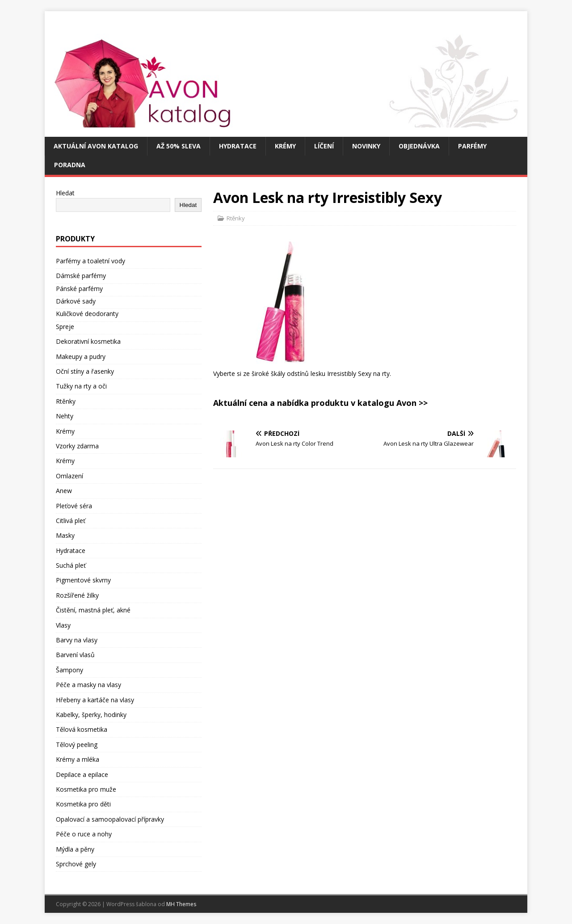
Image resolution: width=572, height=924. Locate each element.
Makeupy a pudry (81, 357)
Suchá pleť (71, 565)
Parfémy (472, 146)
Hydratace (238, 146)
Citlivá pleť (71, 521)
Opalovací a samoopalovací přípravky (110, 819)
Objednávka (419, 146)
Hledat (65, 193)
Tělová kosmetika (82, 729)
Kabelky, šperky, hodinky (91, 715)
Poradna (70, 165)
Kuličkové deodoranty (87, 314)
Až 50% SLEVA (179, 146)
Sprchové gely (76, 864)
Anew (64, 491)
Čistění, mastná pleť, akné (93, 610)
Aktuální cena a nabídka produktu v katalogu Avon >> (320, 403)
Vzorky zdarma (77, 446)
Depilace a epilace (82, 774)
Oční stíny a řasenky (85, 371)
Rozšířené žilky (77, 595)
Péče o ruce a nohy (84, 834)
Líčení (324, 146)
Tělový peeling (77, 745)
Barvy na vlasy (77, 640)
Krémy (285, 146)
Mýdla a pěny (75, 849)
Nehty (65, 416)
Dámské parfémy (81, 276)
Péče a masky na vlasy (88, 685)
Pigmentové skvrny (83, 580)
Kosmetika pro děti (83, 804)
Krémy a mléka (78, 759)
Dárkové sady (76, 301)
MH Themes (181, 904)
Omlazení (69, 476)
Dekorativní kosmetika (88, 341)
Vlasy (63, 625)
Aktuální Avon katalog (96, 146)
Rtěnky (236, 218)
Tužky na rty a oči (81, 386)
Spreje (65, 327)
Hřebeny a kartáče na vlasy (95, 700)
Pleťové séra (74, 506)
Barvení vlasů (75, 655)
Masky (65, 535)
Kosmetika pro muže (86, 789)
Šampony (69, 670)
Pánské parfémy (79, 289)
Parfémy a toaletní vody (90, 261)
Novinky (366, 146)
